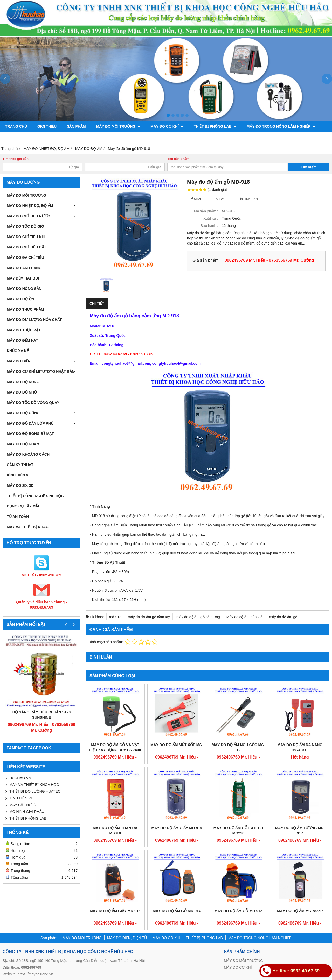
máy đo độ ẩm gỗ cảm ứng (198, 617)
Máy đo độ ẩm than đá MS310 (115, 831)
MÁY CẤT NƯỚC (23, 805)
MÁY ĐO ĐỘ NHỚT (23, 392)
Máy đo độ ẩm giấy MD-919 (177, 828)
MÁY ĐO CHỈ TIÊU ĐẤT (26, 247)
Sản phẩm (76, 126)
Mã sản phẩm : (206, 211)
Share (198, 199)
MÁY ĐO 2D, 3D (20, 485)
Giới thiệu (47, 126)
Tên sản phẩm (178, 159)
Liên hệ (75, 138)
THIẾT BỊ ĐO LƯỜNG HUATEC (35, 791)
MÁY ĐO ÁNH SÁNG (24, 268)
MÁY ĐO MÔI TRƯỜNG (118, 126)
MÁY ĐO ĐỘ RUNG (23, 382)
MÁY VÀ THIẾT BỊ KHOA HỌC (34, 785)
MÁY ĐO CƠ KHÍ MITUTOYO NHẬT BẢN (41, 371)
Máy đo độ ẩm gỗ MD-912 (238, 911)
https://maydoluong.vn (35, 974)
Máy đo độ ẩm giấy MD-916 (115, 911)
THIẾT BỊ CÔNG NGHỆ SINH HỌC (35, 496)
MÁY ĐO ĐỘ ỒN (20, 299)
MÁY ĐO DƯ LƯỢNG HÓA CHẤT (34, 320)
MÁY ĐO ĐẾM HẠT (22, 340)
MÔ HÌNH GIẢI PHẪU (27, 812)
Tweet (222, 199)
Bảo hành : (209, 226)
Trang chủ (16, 126)
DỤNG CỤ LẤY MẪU (24, 506)
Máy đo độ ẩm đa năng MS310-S (300, 747)
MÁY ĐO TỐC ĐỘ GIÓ (25, 226)
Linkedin (249, 199)
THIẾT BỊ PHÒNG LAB (215, 126)
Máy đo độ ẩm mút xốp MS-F (177, 747)
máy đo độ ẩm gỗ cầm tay (149, 617)
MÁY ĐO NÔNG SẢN (24, 289)
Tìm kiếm (309, 167)
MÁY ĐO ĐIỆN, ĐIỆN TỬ (127, 938)
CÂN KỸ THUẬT (20, 465)
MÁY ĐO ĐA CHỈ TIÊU (25, 257)
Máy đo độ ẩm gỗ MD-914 (177, 911)
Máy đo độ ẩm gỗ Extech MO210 (238, 831)
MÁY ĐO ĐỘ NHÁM (23, 444)
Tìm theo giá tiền (16, 159)
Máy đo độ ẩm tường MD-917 (300, 831)
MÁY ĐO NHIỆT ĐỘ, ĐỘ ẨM (41, 206)
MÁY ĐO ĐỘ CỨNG (41, 413)
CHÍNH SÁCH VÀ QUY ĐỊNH (31, 138)
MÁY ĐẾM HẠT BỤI (23, 278)
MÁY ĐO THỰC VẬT (24, 330)
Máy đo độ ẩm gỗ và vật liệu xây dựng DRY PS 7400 (115, 747)
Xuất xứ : (211, 218)
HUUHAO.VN (20, 778)
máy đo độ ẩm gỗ (283, 617)
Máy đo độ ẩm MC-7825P (300, 911)
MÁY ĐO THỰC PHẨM (25, 309)
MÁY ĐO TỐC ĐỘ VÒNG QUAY (33, 403)
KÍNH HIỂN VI (18, 475)
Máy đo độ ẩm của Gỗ (245, 617)
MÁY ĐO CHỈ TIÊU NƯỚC (41, 216)
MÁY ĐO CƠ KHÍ (167, 126)
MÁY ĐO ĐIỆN (41, 361)
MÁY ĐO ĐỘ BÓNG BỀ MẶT (30, 434)
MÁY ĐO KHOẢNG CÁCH (28, 454)
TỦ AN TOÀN (18, 517)
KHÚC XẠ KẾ (18, 351)
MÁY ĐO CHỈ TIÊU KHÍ (26, 237)
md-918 (115, 617)
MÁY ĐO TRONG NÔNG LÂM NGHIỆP (281, 126)
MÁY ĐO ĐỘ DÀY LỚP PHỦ (41, 423)
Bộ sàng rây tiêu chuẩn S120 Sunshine (41, 715)
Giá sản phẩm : (207, 260)
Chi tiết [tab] (97, 303)
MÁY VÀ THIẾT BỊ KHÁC (28, 527)
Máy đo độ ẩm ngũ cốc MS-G (238, 747)
